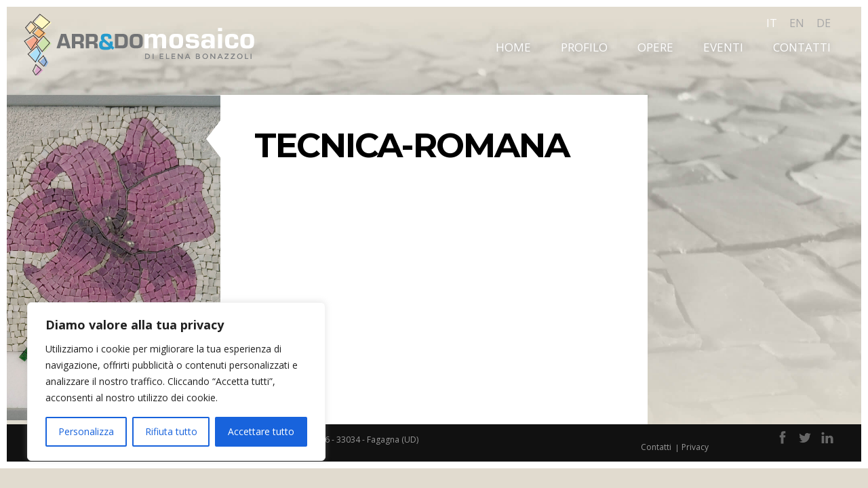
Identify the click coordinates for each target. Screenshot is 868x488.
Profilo (584, 47)
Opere (655, 47)
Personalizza (86, 431)
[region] (176, 382)
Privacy (695, 447)
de (824, 23)
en (797, 23)
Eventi (723, 47)
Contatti (802, 47)
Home (513, 47)
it (772, 23)
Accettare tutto (261, 431)
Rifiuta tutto (171, 431)
